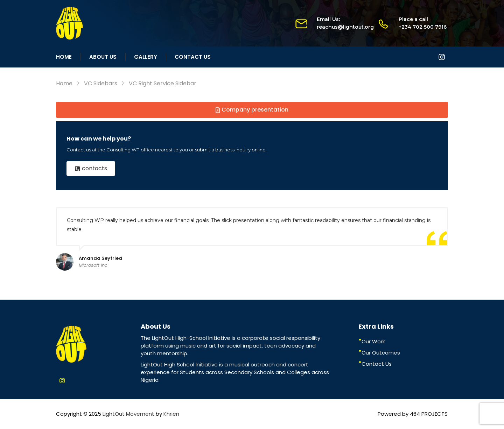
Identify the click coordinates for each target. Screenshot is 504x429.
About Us (103, 57)
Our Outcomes (381, 353)
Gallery (146, 57)
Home (64, 57)
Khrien (171, 414)
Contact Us (193, 57)
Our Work (373, 341)
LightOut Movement (128, 414)
